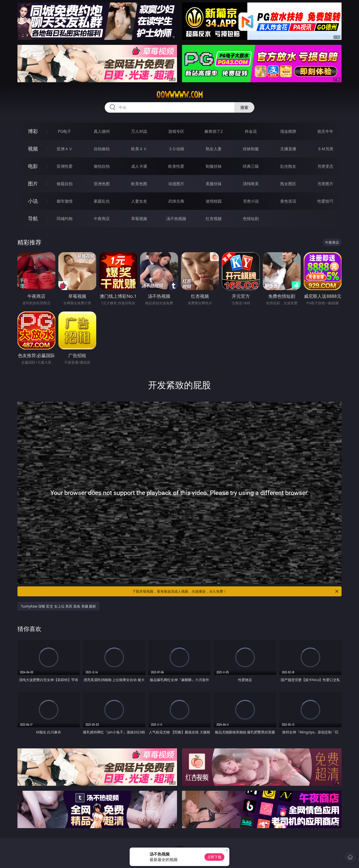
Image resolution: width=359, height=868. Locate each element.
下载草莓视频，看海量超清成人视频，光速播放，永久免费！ (236, 591)
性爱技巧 (325, 201)
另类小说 (251, 201)
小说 (33, 201)
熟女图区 (288, 184)
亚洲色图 (102, 184)
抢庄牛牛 (325, 131)
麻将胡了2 (214, 131)
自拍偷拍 (102, 149)
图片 (33, 184)
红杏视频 (214, 219)
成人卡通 (139, 166)
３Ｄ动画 (176, 149)
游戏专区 (176, 131)
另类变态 (325, 166)
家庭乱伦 (102, 201)
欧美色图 (139, 184)
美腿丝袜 (214, 184)
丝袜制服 (251, 149)
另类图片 (325, 184)
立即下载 (214, 857)
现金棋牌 (288, 131)
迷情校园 (214, 201)
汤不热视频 (176, 219)
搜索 (244, 107)
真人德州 (102, 131)
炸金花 (251, 131)
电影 (33, 166)
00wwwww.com (180, 95)
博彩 (33, 131)
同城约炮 (65, 219)
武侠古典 (176, 201)
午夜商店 (102, 219)
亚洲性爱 (65, 166)
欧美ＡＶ (139, 149)
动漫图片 (176, 184)
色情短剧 (251, 219)
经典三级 (251, 166)
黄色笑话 (288, 201)
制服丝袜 (214, 166)
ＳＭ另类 (325, 149)
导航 (33, 218)
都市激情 (65, 201)
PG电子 (64, 131)
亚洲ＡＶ (65, 149)
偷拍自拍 (102, 166)
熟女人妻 (214, 149)
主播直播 (288, 149)
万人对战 (139, 131)
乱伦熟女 (288, 166)
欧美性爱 (176, 166)
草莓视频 (139, 219)
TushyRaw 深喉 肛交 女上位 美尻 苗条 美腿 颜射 (58, 606)
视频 (33, 149)
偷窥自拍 (65, 184)
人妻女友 (139, 201)
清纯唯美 (251, 184)
